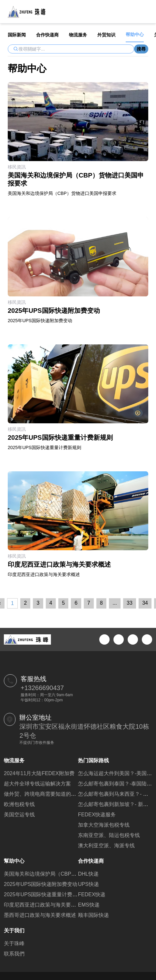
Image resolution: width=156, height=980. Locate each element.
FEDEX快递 (92, 894)
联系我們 (14, 954)
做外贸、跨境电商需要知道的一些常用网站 (53, 794)
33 (130, 603)
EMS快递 (89, 905)
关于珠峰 (14, 943)
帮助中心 (135, 34)
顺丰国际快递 (93, 915)
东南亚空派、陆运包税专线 (109, 835)
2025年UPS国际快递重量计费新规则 (46, 894)
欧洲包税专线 (19, 804)
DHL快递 (88, 874)
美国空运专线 (19, 815)
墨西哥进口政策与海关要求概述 (40, 915)
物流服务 (78, 35)
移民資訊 (17, 167)
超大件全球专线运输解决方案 (37, 784)
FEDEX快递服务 (97, 815)
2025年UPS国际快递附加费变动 (41, 884)
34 (145, 603)
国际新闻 (17, 35)
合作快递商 (47, 35)
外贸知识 (106, 35)
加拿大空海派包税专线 (104, 825)
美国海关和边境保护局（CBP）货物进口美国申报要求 (66, 874)
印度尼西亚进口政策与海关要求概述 (45, 905)
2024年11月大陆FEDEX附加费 (39, 773)
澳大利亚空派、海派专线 (106, 845)
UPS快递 (88, 884)
